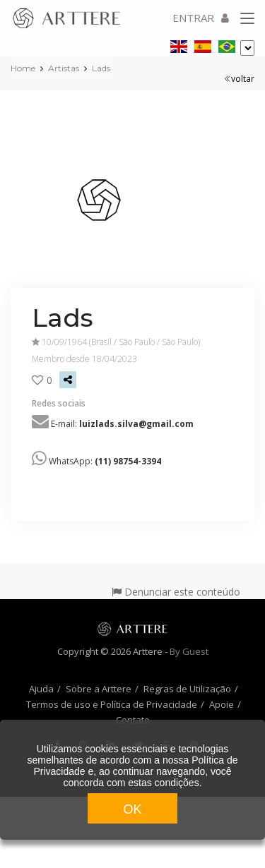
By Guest (189, 651)
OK (132, 809)
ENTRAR (201, 18)
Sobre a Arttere (99, 689)
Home (23, 68)
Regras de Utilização (187, 689)
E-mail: (122, 424)
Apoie (222, 704)
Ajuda (41, 689)
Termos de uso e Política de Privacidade (112, 704)
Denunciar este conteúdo (176, 592)
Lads (101, 68)
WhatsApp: (105, 461)
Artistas (64, 68)
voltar (239, 79)
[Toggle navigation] (247, 19)
